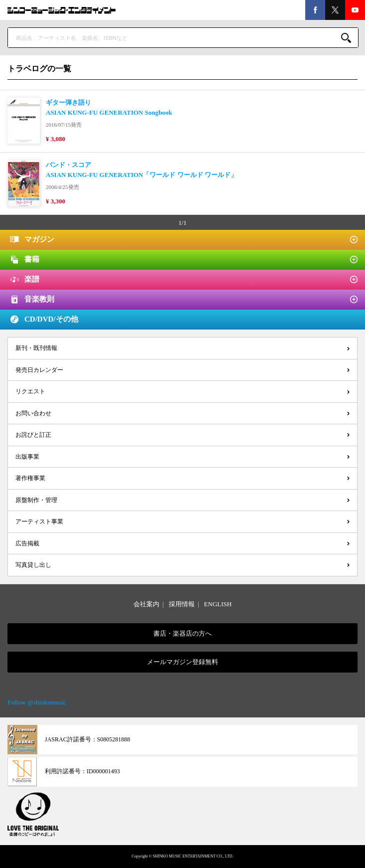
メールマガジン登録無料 (182, 662)
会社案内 (146, 604)
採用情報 (182, 604)
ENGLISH (218, 604)
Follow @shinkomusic (37, 702)
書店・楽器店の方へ (182, 633)
